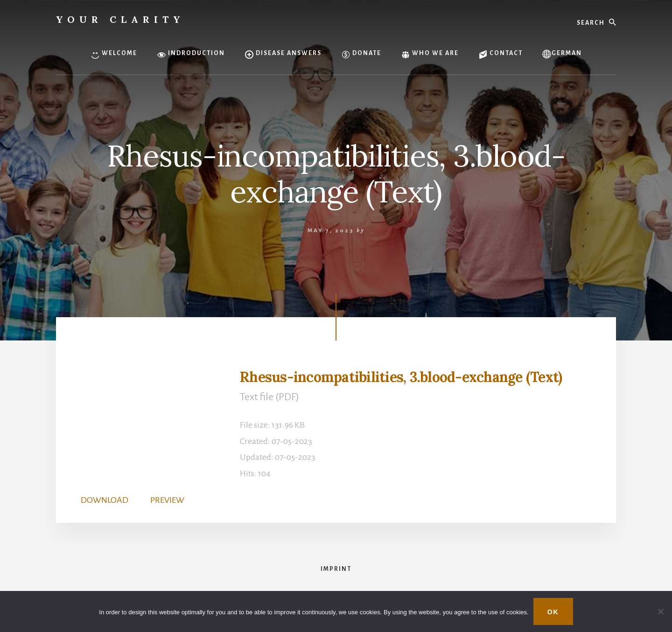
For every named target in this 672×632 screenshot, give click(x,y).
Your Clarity (120, 19)
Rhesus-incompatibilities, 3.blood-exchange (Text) (401, 377)
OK (553, 612)
